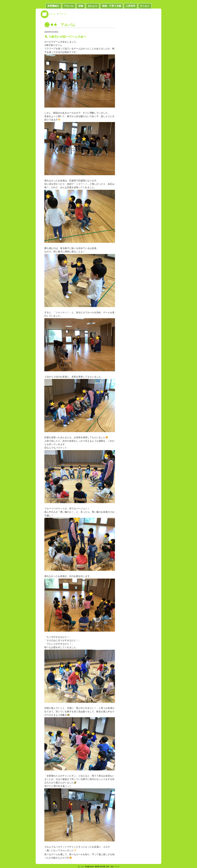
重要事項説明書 (100, 867)
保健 (81, 6)
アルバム (69, 6)
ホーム (53, 14)
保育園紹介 (53, 6)
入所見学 (131, 6)
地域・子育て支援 (112, 6)
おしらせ (81, 867)
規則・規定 (110, 867)
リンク (117, 867)
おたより (93, 6)
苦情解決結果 (89, 867)
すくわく (145, 6)
